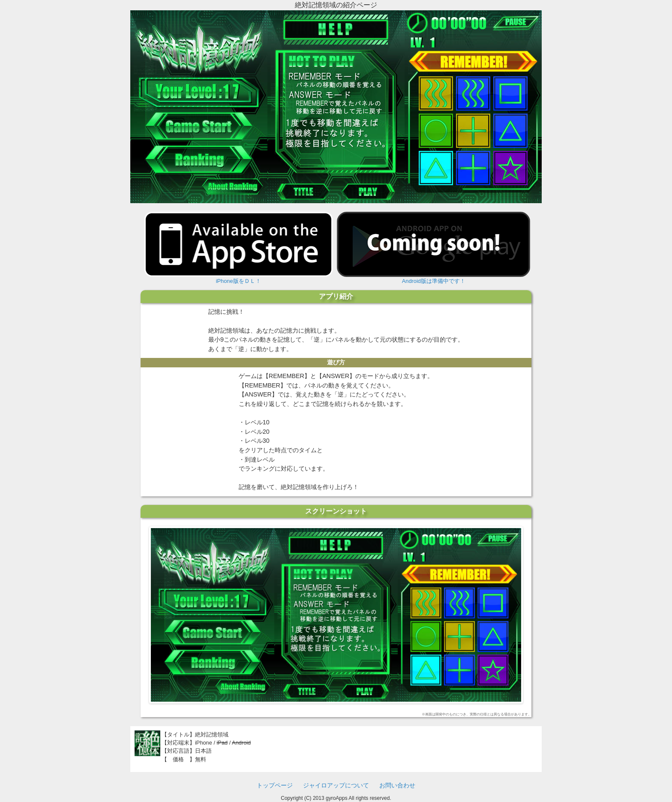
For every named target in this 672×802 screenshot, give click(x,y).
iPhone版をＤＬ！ (238, 248)
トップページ (275, 785)
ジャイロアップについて (336, 785)
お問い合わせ (397, 785)
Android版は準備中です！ (433, 248)
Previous (142, 613)
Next (530, 613)
